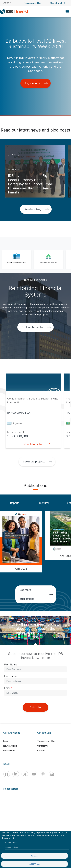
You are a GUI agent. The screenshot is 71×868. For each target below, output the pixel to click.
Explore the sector (36, 327)
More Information (36, 444)
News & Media (10, 746)
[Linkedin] (16, 774)
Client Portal (58, 3)
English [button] (6, 3)
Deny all (34, 856)
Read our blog (37, 209)
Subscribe (35, 707)
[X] (25, 774)
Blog (5, 741)
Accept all (34, 864)
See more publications (36, 594)
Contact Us (43, 746)
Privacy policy (11, 842)
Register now (36, 83)
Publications (9, 751)
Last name (10, 676)
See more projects (38, 462)
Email (7, 688)
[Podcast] (43, 774)
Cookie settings (12, 847)
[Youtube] (34, 774)
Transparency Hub (32, 3)
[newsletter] (52, 774)
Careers (41, 751)
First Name (11, 664)
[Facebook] (7, 774)
